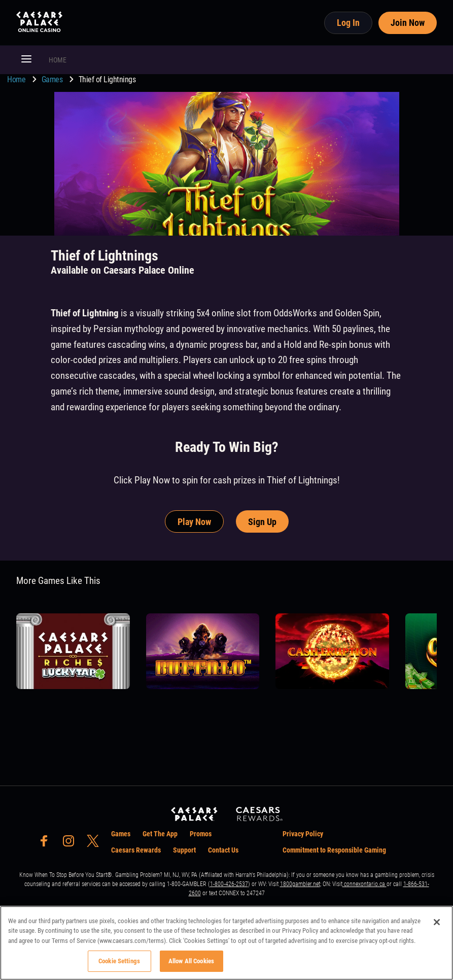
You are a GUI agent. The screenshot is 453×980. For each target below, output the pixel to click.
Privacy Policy (303, 834)
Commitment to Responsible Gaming (334, 850)
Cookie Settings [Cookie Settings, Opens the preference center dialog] (119, 961)
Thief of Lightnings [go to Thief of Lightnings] (107, 79)
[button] (26, 60)
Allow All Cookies (191, 961)
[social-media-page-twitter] (96, 844)
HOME (58, 60)
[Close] (437, 922)
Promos (201, 834)
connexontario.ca (364, 884)
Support (184, 850)
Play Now (194, 522)
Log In (348, 23)
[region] (227, 943)
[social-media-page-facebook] (47, 844)
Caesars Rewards (136, 850)
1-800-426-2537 (229, 884)
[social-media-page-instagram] (72, 844)
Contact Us (223, 850)
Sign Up (262, 522)
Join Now (408, 23)
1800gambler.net (300, 884)
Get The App (160, 834)
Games (53, 79)
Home (17, 79)
